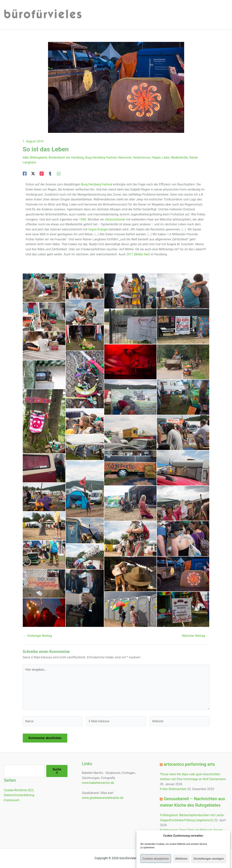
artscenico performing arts (189, 764)
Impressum (12, 800)
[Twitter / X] (33, 173)
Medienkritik (179, 157)
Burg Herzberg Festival (101, 157)
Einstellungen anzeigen (209, 859)
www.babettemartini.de (98, 783)
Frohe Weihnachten (173, 789)
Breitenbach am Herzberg (66, 157)
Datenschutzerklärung (19, 795)
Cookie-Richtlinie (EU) (19, 790)
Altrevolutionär (115, 219)
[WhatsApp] (59, 173)
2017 (130, 254)
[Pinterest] (42, 173)
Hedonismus (142, 157)
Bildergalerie (39, 157)
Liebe (166, 157)
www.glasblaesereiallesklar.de (103, 798)
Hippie (156, 157)
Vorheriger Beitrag (38, 636)
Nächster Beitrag (195, 636)
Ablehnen (181, 859)
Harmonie (125, 157)
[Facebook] (25, 173)
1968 (82, 219)
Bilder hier (142, 254)
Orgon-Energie (98, 229)
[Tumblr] (50, 173)
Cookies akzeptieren (156, 859)
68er (26, 157)
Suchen (57, 771)
